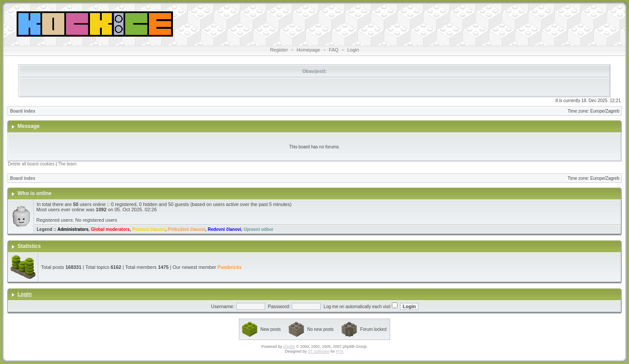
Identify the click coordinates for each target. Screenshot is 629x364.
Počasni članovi (149, 229)
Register (279, 50)
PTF (339, 351)
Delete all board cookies (31, 164)
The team (67, 164)
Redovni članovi (224, 229)
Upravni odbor (259, 229)
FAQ (334, 50)
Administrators (73, 229)
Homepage (308, 50)
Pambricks (230, 267)
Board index (23, 111)
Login (353, 50)
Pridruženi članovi (187, 229)
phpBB (289, 347)
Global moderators (110, 229)
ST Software (319, 351)
